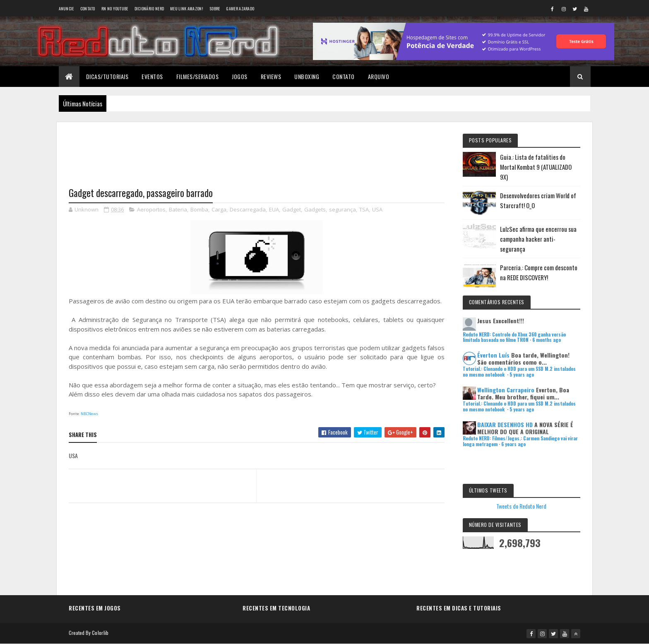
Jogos (240, 76)
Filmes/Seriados (198, 76)
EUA (274, 209)
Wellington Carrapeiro (506, 390)
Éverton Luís (493, 355)
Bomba (199, 209)
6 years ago (513, 444)
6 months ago (547, 340)
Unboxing (307, 76)
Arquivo (379, 76)
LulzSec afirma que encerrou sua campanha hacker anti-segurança (538, 239)
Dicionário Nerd (149, 8)
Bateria (178, 209)
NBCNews (89, 414)
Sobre (215, 8)
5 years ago (522, 375)
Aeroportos (151, 209)
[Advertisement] (257, 149)
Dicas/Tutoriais (107, 76)
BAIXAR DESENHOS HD (505, 424)
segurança (343, 209)
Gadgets (315, 209)
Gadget (292, 209)
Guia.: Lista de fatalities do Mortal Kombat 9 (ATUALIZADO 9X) (536, 167)
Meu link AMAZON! (187, 8)
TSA (364, 209)
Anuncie (66, 8)
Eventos (152, 76)
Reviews (271, 76)
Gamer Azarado (240, 8)
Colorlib (100, 633)
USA (377, 209)
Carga (219, 209)
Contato (88, 8)
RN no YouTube (115, 8)
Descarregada (248, 209)
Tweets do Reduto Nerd (521, 506)
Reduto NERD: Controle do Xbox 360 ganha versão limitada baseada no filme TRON (514, 337)
